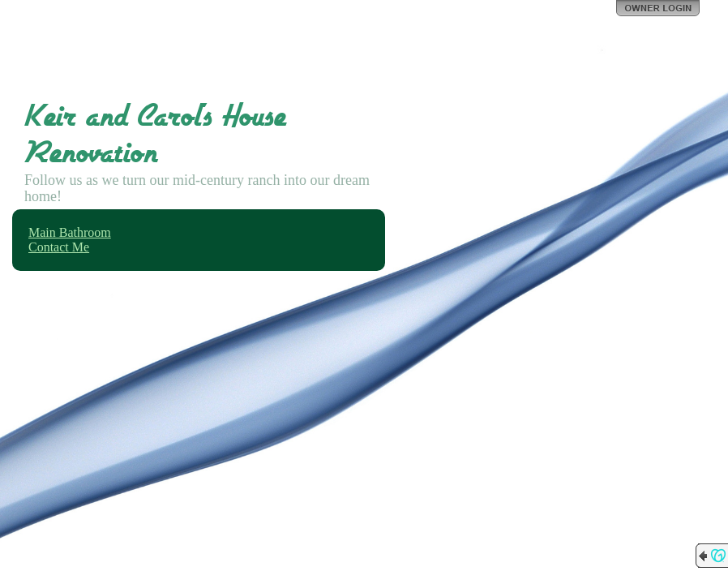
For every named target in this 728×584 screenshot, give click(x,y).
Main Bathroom (70, 232)
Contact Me (59, 247)
